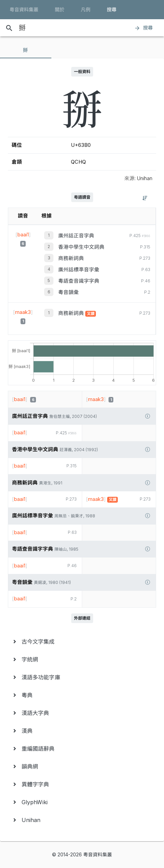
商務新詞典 (71, 258)
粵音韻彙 (68, 292)
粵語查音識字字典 (79, 281)
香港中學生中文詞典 (81, 247)
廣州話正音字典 (76, 236)
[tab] (26, 50)
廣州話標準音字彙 (79, 270)
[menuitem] (82, 642)
